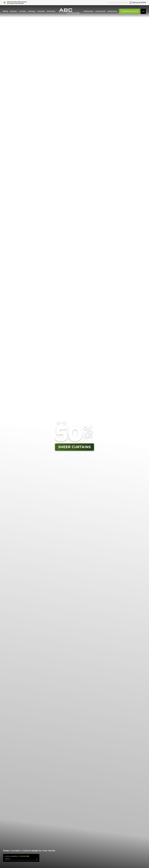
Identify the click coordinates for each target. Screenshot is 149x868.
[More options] (143, 11)
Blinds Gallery (124, 3)
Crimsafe (41, 11)
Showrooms (112, 11)
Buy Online (114, 3)
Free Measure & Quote (130, 11)
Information (88, 11)
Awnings (32, 11)
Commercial (100, 11)
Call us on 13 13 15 (138, 3)
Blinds (6, 11)
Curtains (23, 11)
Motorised (51, 11)
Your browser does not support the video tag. (74, 437)
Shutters (14, 11)
